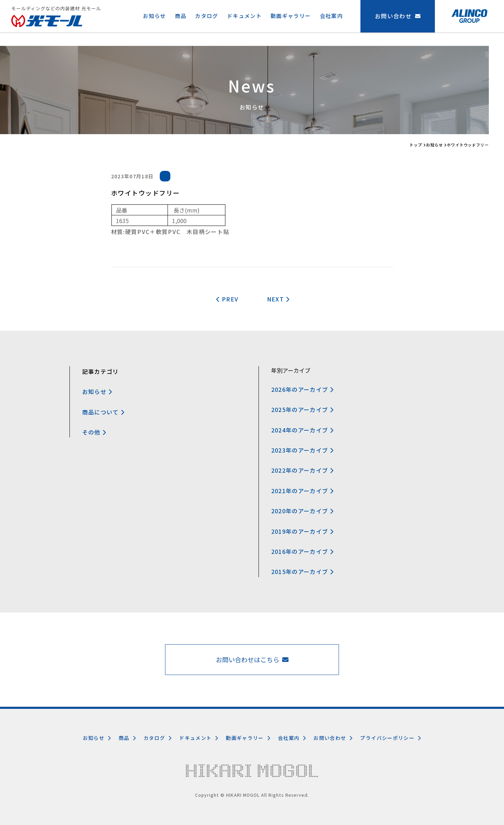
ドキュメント (244, 16)
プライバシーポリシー (391, 738)
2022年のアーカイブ (303, 470)
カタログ (207, 16)
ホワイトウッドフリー (468, 145)
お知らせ (154, 16)
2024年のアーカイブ (303, 430)
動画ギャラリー (291, 16)
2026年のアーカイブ (303, 389)
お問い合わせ (333, 738)
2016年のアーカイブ (303, 551)
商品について (104, 412)
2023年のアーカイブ (303, 450)
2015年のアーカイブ (303, 572)
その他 (94, 432)
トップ (416, 145)
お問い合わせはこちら (252, 659)
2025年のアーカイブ (303, 409)
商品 (181, 16)
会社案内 (331, 16)
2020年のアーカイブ (303, 511)
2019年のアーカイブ (303, 531)
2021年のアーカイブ (303, 491)
